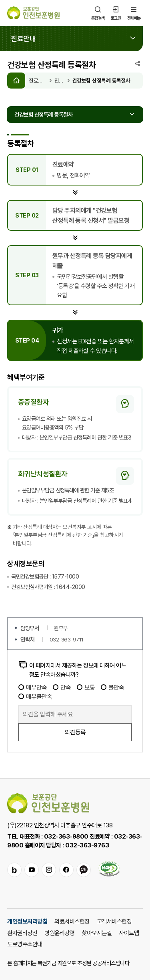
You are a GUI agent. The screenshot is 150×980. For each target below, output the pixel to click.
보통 (86, 687)
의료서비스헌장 (72, 921)
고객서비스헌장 (114, 921)
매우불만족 (35, 696)
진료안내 (38, 81)
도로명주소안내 (25, 944)
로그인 (116, 13)
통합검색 (98, 13)
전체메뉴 (134, 13)
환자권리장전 (22, 933)
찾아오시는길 (97, 933)
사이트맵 (129, 933)
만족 (62, 687)
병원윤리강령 (59, 933)
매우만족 (33, 687)
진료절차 (60, 81)
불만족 (112, 687)
